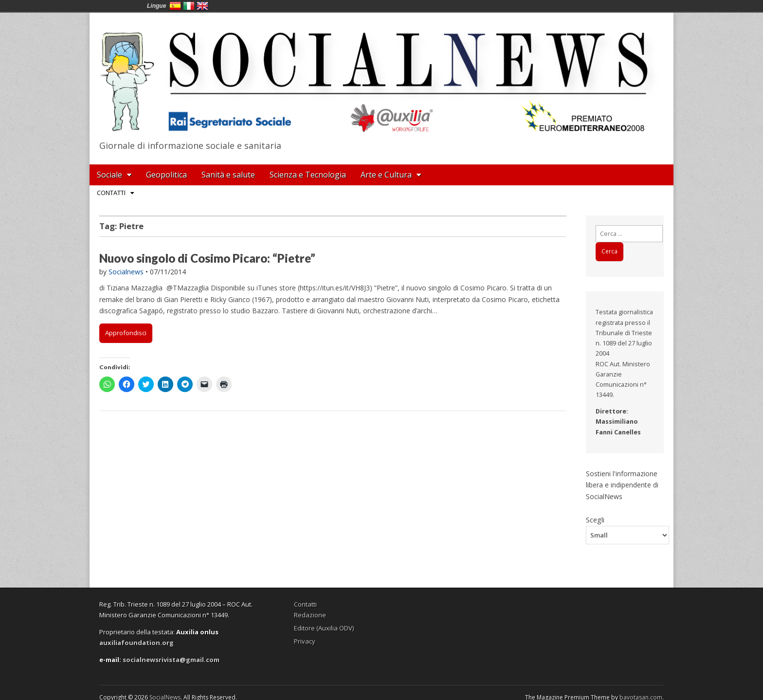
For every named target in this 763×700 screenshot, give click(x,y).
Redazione (310, 615)
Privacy (305, 641)
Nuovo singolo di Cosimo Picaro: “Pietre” (207, 258)
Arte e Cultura (386, 175)
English (202, 6)
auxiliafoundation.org (136, 643)
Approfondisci (126, 333)
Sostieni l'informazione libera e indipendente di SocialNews (622, 485)
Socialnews (126, 272)
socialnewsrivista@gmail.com (171, 660)
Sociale (109, 175)
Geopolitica (166, 175)
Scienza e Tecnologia (308, 175)
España (175, 6)
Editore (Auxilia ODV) (324, 628)
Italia (189, 6)
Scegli (595, 520)
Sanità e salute (228, 175)
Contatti (111, 193)
